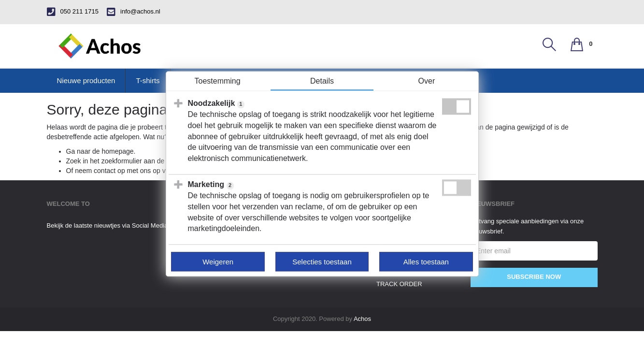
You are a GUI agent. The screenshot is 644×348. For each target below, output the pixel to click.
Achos (362, 319)
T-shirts (148, 80)
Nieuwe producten (86, 80)
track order (399, 284)
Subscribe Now (534, 277)
